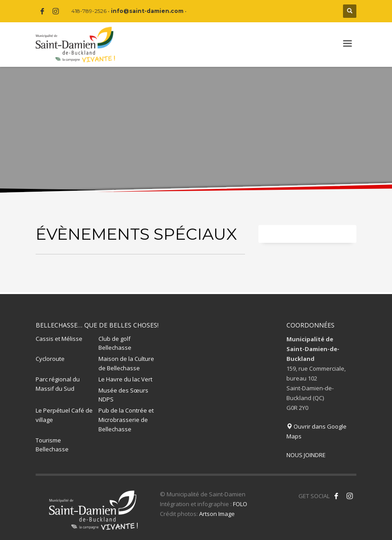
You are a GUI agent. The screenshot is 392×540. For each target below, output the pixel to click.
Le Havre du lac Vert (125, 379)
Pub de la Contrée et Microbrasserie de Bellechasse (126, 420)
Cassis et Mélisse (59, 339)
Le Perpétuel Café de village (64, 415)
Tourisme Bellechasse (52, 445)
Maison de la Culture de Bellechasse (126, 363)
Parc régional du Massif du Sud (58, 384)
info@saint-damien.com (147, 11)
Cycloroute (50, 359)
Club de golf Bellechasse (115, 343)
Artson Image (217, 514)
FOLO (240, 504)
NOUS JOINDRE (306, 455)
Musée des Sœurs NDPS (123, 395)
